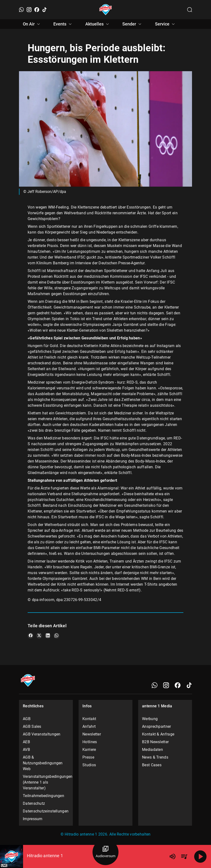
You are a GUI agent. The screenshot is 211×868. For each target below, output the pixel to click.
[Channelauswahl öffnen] (190, 10)
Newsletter (92, 734)
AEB (26, 742)
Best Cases (152, 765)
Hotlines (90, 742)
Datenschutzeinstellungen (46, 811)
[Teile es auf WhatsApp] (56, 636)
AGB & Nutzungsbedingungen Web (43, 763)
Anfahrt (89, 726)
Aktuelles (98, 24)
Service (166, 24)
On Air (32, 24)
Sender (133, 24)
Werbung (150, 719)
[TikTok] (44, 10)
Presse (88, 757)
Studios (89, 765)
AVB (26, 750)
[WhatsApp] (21, 10)
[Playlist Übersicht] (184, 856)
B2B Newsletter (155, 742)
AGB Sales (32, 726)
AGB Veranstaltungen (42, 734)
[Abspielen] (200, 856)
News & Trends (155, 757)
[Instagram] (29, 10)
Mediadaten (152, 750)
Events (63, 24)
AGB (27, 719)
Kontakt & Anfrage (158, 734)
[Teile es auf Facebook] (31, 636)
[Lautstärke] (173, 856)
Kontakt (89, 719)
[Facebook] (37, 10)
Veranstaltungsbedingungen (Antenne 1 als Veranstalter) (46, 782)
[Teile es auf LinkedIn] (48, 636)
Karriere (89, 750)
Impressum (33, 819)
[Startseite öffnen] (106, 10)
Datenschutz (34, 803)
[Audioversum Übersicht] (105, 852)
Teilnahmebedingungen (43, 796)
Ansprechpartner (157, 726)
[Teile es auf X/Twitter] (39, 636)
